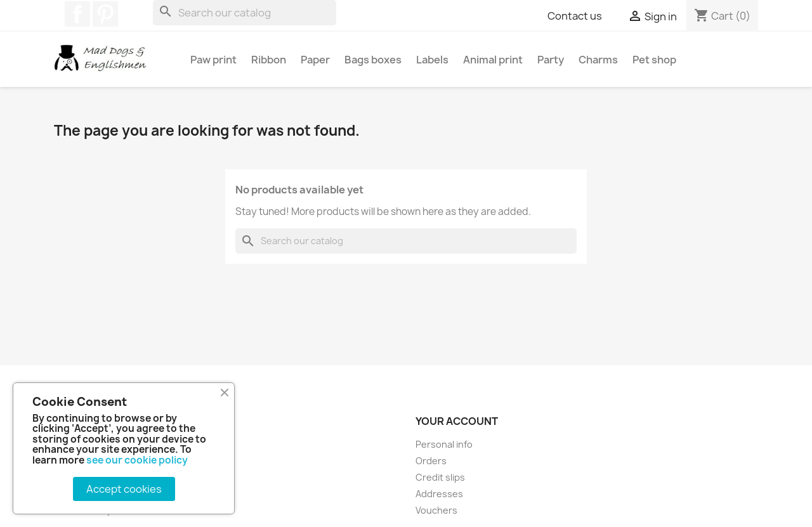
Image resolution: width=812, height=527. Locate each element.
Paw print (213, 60)
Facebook (77, 14)
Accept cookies (124, 489)
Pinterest (105, 14)
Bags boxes (373, 60)
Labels (432, 60)
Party (551, 60)
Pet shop (654, 60)
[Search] (245, 13)
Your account (457, 421)
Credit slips (440, 477)
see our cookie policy (137, 460)
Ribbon (269, 60)
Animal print (493, 60)
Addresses (439, 494)
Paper (315, 60)
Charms (598, 60)
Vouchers (436, 510)
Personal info (444, 444)
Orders (431, 461)
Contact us (575, 16)
